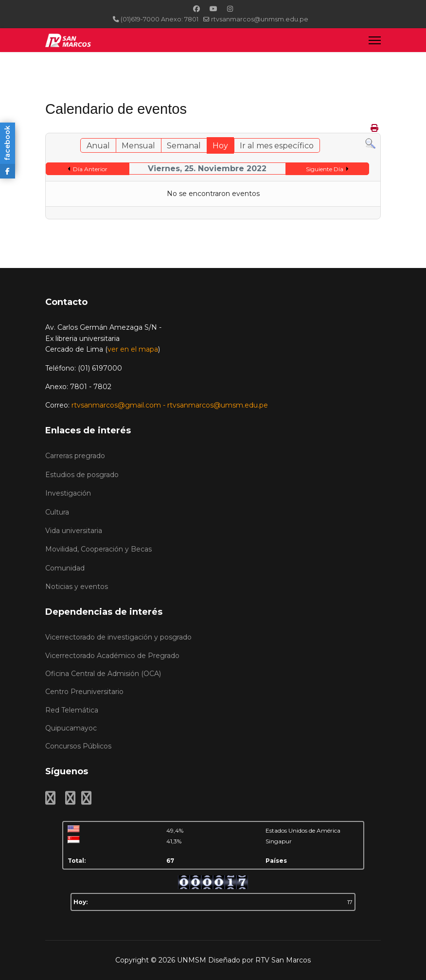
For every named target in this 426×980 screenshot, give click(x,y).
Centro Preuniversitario (84, 692)
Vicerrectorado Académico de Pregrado (112, 656)
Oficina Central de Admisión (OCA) (103, 674)
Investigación (68, 493)
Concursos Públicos (78, 746)
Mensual (138, 146)
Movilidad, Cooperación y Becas (98, 549)
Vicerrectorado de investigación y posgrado (118, 637)
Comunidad (65, 568)
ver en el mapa (133, 349)
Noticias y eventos (77, 587)
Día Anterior (90, 169)
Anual (98, 146)
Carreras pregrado (75, 456)
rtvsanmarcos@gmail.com (116, 405)
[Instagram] (230, 9)
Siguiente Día (325, 169)
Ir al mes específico (277, 146)
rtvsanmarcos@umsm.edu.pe (218, 405)
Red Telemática (72, 710)
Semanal (184, 146)
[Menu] (375, 40)
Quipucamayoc (71, 728)
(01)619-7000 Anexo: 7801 (160, 19)
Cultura (57, 512)
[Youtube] (213, 9)
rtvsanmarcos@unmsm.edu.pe (260, 19)
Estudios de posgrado (82, 475)
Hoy (220, 146)
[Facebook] (196, 9)
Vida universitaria (74, 531)
